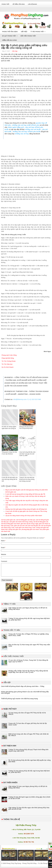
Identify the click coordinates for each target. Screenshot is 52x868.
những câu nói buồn (33, 129)
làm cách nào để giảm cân (33, 526)
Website (4, 554)
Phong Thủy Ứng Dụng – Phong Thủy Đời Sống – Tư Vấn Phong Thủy (28, 866)
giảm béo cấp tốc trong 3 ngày (29, 524)
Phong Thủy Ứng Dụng (10, 32)
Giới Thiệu (24, 32)
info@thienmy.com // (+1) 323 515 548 (27, 399)
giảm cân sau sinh (19, 526)
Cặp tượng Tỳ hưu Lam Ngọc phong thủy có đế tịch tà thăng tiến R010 (28, 611)
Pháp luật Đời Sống (8, 358)
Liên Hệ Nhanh (32, 4)
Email (3, 548)
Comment (4, 561)
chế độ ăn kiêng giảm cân (41, 522)
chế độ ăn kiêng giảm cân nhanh (10, 524)
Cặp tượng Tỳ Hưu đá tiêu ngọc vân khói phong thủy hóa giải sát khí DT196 (29, 811)
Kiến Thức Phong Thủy (28, 36)
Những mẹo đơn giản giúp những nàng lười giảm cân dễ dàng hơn (26, 509)
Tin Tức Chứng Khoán (9, 361)
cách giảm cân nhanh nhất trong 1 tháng (21, 522)
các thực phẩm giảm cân (8, 520)
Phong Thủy (5, 4)
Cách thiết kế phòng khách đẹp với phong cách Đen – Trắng (23, 689)
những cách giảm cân (15, 529)
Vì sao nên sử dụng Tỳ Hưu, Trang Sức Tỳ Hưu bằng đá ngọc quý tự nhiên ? (28, 663)
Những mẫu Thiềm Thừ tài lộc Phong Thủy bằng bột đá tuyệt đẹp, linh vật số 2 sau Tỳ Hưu (28, 674)
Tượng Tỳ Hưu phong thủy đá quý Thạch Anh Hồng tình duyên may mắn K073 (28, 753)
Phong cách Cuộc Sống (9, 355)
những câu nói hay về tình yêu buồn (26, 132)
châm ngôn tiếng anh (16, 127)
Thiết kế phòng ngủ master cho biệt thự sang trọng (19, 701)
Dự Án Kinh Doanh (8, 367)
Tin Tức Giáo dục (7, 364)
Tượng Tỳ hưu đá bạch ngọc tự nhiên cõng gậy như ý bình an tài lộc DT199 (29, 800)
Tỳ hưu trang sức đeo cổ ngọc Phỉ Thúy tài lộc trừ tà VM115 (27, 716)
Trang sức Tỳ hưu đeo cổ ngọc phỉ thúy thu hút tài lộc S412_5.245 (28, 727)
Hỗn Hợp (15, 51)
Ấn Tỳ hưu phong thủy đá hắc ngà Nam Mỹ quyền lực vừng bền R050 (30, 763)
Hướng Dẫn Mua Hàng (9, 40)
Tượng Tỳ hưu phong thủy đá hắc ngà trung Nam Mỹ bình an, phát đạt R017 (29, 622)
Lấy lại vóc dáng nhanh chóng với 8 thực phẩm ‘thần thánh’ (24, 516)
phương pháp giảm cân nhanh (30, 529)
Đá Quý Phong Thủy (10, 35)
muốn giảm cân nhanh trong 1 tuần (25, 528)
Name (3, 541)
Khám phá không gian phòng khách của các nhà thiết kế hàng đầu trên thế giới (25, 695)
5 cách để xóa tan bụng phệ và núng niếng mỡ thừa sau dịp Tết (25, 494)
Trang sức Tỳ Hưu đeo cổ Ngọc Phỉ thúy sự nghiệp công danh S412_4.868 (29, 637)
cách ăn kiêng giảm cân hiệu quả (26, 520)
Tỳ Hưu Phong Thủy (39, 31)
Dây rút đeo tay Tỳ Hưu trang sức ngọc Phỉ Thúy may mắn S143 (29, 648)
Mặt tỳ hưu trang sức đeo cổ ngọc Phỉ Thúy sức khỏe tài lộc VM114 (28, 737)
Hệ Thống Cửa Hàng (19, 4)
